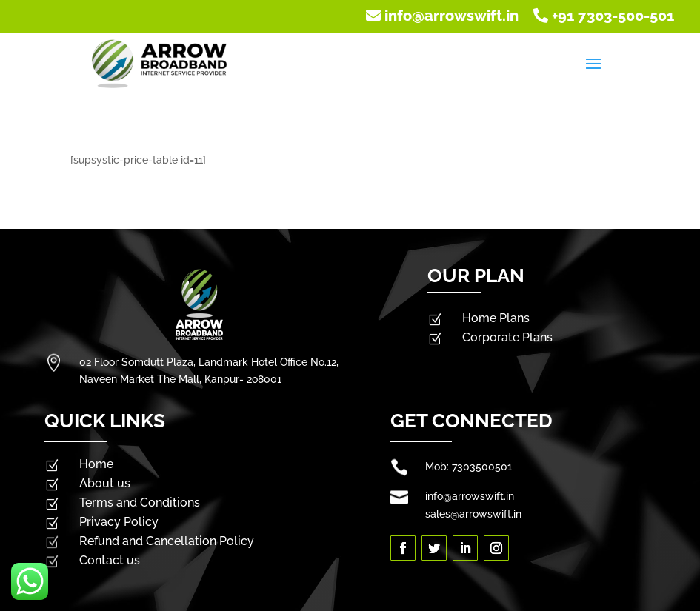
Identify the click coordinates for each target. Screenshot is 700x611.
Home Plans (496, 318)
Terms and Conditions (140, 503)
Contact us (110, 560)
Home (96, 464)
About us (105, 483)
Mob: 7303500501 (469, 467)
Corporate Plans (507, 337)
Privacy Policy (119, 522)
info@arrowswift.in (444, 16)
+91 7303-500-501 (604, 16)
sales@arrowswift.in (473, 514)
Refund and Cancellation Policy (167, 541)
